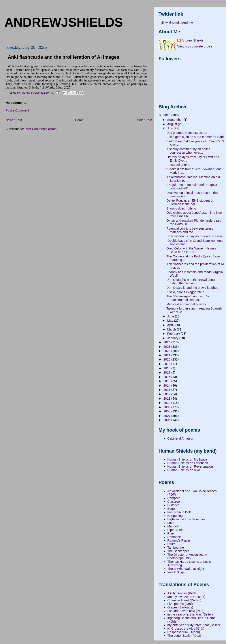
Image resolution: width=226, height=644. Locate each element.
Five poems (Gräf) (180, 604)
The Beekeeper (178, 551)
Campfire (174, 498)
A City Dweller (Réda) (182, 593)
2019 (167, 364)
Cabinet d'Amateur (180, 438)
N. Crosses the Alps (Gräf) (186, 629)
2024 (167, 342)
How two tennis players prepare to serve (195, 236)
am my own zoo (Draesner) (186, 597)
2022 (167, 351)
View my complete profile (195, 46)
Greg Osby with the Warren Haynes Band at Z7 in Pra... (191, 250)
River (171, 533)
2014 (167, 385)
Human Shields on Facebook (188, 463)
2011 (167, 398)
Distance (173, 505)
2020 (167, 359)
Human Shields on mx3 (184, 470)
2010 (167, 403)
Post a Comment (17, 110)
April (171, 325)
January (173, 338)
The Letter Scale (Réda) (184, 636)
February (174, 334)
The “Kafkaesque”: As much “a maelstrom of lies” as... (188, 298)
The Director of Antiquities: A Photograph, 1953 (187, 556)
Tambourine (176, 548)
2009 (167, 407)
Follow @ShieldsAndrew (176, 23)
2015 (167, 381)
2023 (167, 347)
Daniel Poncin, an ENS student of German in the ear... (190, 202)
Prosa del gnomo (178, 165)
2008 (167, 411)
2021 (167, 355)
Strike (171, 544)
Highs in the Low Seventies (186, 519)
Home (79, 120)
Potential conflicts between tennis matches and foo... (190, 230)
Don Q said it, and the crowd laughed (192, 288)
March (172, 329)
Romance (174, 537)
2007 (167, 416)
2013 (167, 390)
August (173, 124)
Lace (171, 523)
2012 (167, 394)
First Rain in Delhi (180, 512)
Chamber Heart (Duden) (184, 600)
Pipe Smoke (176, 530)
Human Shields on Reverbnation (190, 466)
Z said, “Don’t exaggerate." (185, 292)
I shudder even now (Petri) (186, 611)
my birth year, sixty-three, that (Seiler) (194, 625)
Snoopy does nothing (181, 208)
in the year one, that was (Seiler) (190, 614)
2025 (167, 115)
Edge (171, 509)
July (170, 128)
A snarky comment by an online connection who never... (188, 151)
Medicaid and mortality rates (186, 304)
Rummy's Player (179, 540)
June (171, 316)
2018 (167, 368)
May (171, 321)
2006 (167, 420)
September (175, 120)
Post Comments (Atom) (41, 129)
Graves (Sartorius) (180, 607)
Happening (175, 516)
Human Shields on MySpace (187, 459)
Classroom (175, 502)
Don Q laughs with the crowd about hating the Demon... (191, 281)
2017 (167, 372)
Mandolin (174, 526)
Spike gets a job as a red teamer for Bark (195, 137)
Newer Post (14, 120)
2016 (167, 377)
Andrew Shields (193, 40)
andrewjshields (64, 22)
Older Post (144, 120)
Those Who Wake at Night (186, 569)
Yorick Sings (176, 572)
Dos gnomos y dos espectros (187, 133)
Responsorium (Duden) (184, 632)
